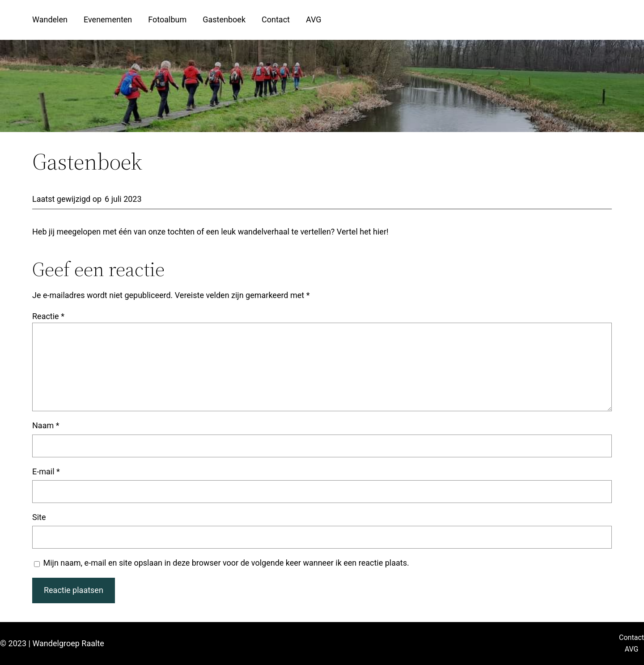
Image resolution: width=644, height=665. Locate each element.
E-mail (46, 471)
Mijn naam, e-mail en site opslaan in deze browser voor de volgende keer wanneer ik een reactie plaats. (226, 563)
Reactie (48, 316)
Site (39, 517)
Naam (46, 425)
